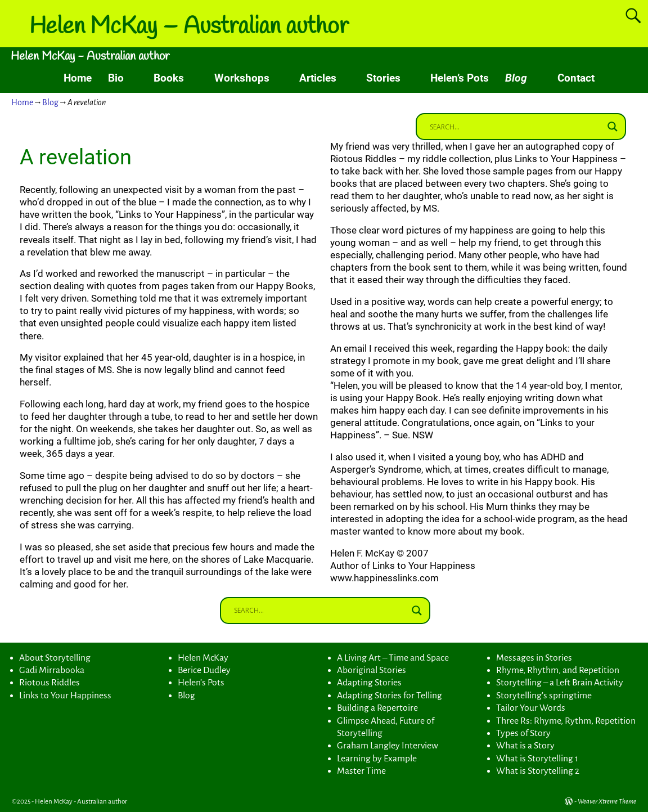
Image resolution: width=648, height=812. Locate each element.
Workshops (242, 78)
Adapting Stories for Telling (390, 696)
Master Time (361, 771)
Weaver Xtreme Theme (607, 802)
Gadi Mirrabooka (52, 670)
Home (78, 78)
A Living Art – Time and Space (393, 658)
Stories (383, 78)
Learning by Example (377, 759)
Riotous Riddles (49, 683)
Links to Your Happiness (65, 696)
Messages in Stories (534, 658)
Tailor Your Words (531, 708)
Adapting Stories (369, 683)
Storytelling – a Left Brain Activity (560, 683)
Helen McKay (203, 658)
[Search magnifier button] (613, 127)
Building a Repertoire (377, 708)
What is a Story (525, 746)
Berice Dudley (204, 670)
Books (169, 78)
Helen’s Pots (460, 78)
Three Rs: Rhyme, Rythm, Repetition (566, 721)
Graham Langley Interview (388, 746)
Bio (116, 78)
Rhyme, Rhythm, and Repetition (558, 670)
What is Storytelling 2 (538, 771)
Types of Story (523, 733)
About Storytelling (55, 658)
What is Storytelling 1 (537, 759)
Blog (516, 78)
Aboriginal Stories (372, 670)
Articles (318, 78)
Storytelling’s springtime (544, 696)
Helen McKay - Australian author (90, 57)
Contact (576, 78)
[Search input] (516, 127)
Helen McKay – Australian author (189, 27)
